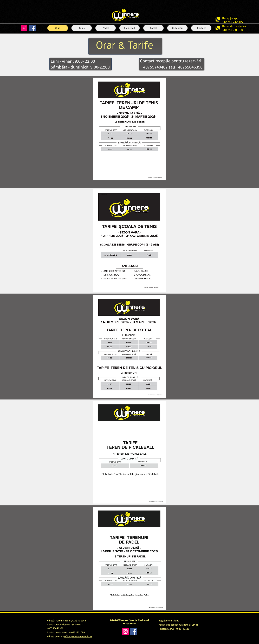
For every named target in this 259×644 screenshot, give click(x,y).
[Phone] (218, 19)
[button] (82, 28)
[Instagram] (24, 28)
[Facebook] (32, 28)
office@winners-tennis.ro (78, 636)
